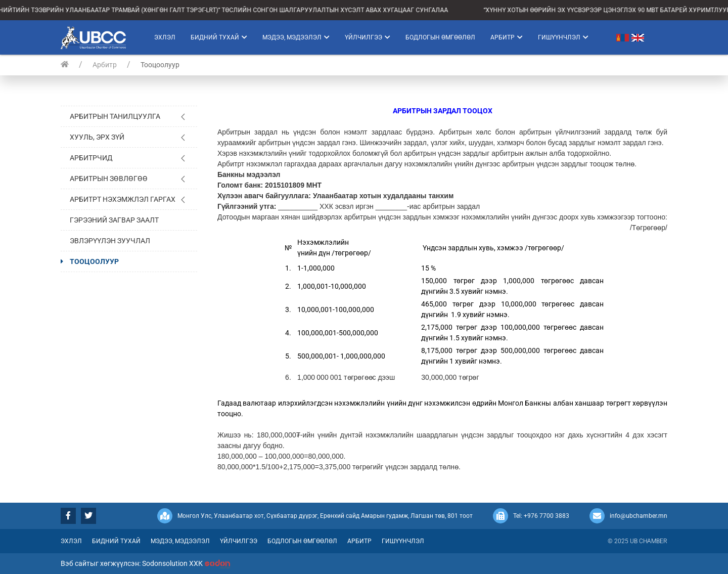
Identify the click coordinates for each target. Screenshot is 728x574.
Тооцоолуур (94, 261)
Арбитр (507, 37)
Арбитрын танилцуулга (115, 116)
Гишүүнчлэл (563, 37)
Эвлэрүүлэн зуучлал (110, 241)
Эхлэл (165, 37)
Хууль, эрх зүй (97, 137)
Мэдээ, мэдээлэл (296, 37)
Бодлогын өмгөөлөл (440, 37)
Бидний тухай (219, 37)
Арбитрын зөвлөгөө (109, 179)
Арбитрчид (91, 158)
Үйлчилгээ (368, 37)
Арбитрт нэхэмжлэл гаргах (123, 199)
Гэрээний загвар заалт (114, 220)
